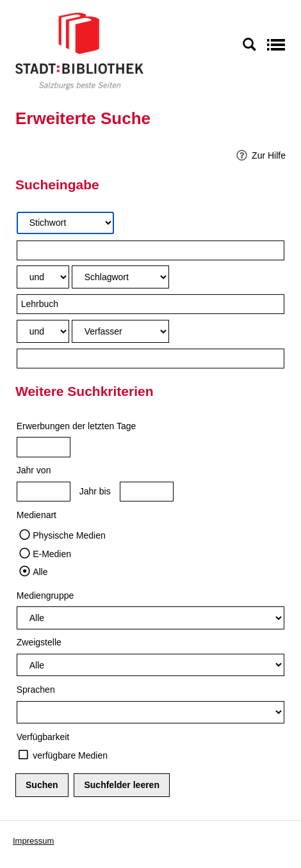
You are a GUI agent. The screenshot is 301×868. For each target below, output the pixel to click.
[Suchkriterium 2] (120, 277)
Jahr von (34, 470)
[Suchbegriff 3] (151, 359)
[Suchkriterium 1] (65, 223)
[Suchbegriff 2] (151, 304)
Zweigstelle (39, 642)
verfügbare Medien (70, 755)
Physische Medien (69, 535)
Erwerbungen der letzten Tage (77, 426)
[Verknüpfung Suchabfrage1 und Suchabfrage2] (43, 277)
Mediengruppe (45, 596)
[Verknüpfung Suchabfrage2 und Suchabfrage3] (43, 331)
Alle (40, 572)
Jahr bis (95, 491)
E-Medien (52, 554)
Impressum (33, 841)
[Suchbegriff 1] (151, 250)
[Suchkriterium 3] (120, 331)
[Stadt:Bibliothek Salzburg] (79, 51)
